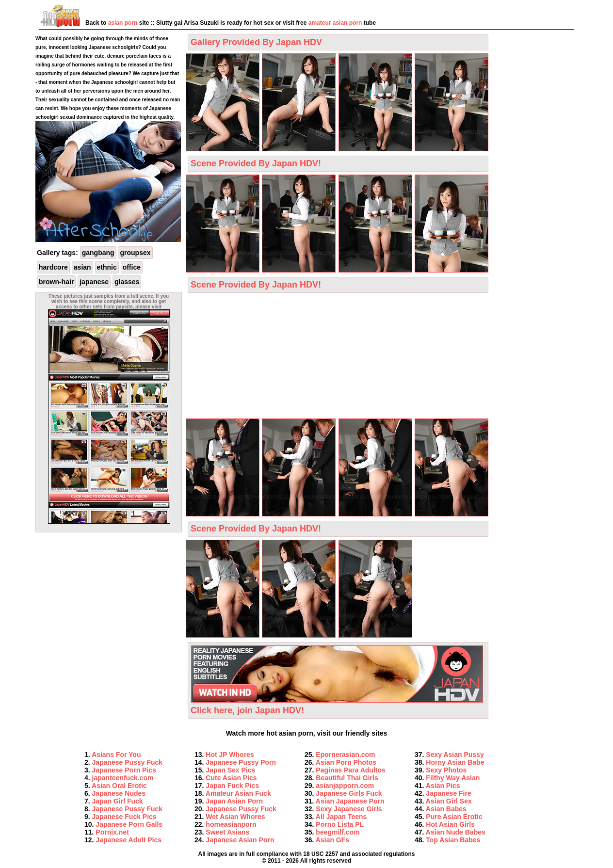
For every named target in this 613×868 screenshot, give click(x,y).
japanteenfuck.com (123, 778)
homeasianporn (231, 824)
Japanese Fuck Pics (124, 817)
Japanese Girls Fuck (349, 793)
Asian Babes (446, 809)
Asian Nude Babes (456, 832)
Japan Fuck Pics (232, 786)
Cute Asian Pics (231, 778)
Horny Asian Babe (455, 762)
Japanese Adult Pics (129, 840)
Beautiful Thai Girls (347, 778)
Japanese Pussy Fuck (128, 762)
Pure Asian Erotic (454, 817)
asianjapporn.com (345, 786)
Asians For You (116, 755)
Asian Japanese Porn (350, 801)
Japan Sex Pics (230, 770)
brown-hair (56, 282)
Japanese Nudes (119, 793)
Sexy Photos (446, 770)
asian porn (123, 23)
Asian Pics (443, 786)
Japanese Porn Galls (129, 824)
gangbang (98, 253)
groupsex (135, 253)
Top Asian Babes (453, 840)
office (132, 267)
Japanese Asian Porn (240, 840)
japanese (94, 282)
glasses (127, 282)
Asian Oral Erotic (119, 786)
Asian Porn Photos (346, 762)
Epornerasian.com (345, 755)
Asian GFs (332, 840)
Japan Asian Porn (234, 801)
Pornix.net (112, 832)
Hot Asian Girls (450, 824)
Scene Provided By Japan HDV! (256, 163)
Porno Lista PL (340, 824)
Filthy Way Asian (453, 778)
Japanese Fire (448, 793)
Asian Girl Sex (449, 801)
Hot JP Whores (230, 755)
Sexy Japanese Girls (349, 809)
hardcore (53, 267)
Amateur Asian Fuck (238, 793)
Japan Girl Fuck (118, 801)
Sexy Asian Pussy (455, 755)
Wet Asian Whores (235, 817)
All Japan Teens (341, 817)
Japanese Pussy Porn (241, 762)
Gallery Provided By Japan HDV (256, 42)
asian (82, 267)
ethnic (107, 267)
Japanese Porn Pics (124, 770)
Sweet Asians (227, 832)
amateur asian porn (335, 23)
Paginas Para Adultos (350, 770)
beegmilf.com (338, 832)
